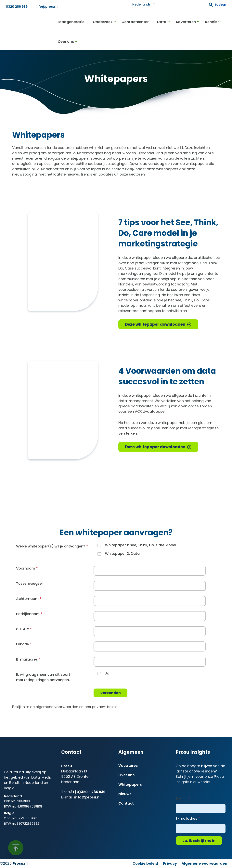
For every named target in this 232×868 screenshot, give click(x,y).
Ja (107, 673)
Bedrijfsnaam (28, 614)
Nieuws (125, 794)
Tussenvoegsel (29, 583)
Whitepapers (130, 784)
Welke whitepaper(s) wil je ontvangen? (51, 546)
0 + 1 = (181, 799)
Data (162, 22)
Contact (126, 803)
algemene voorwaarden (57, 707)
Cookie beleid (145, 863)
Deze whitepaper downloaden (155, 324)
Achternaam (27, 599)
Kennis (211, 22)
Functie (23, 644)
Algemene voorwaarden (204, 863)
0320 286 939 (17, 7)
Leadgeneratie (71, 22)
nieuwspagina (25, 174)
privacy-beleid (105, 707)
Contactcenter (135, 22)
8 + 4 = (23, 629)
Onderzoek (103, 22)
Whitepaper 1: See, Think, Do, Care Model (141, 545)
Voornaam (26, 568)
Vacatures (128, 765)
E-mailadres (27, 659)
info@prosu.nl (47, 7)
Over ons (66, 41)
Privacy (170, 863)
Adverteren (186, 22)
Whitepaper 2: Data (122, 553)
